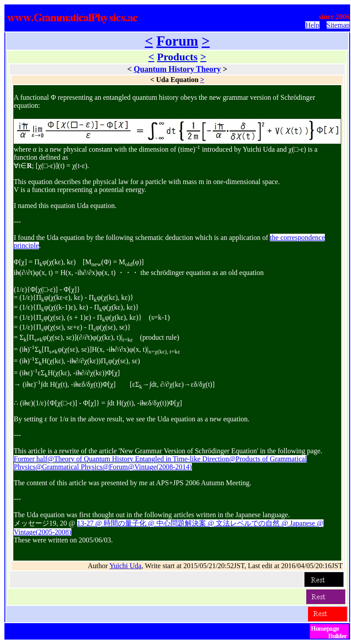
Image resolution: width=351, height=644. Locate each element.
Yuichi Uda (125, 566)
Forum (177, 41)
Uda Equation (177, 80)
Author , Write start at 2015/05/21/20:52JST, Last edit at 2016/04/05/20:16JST (215, 566)
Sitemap (338, 25)
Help (312, 25)
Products (177, 57)
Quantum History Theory (177, 69)
